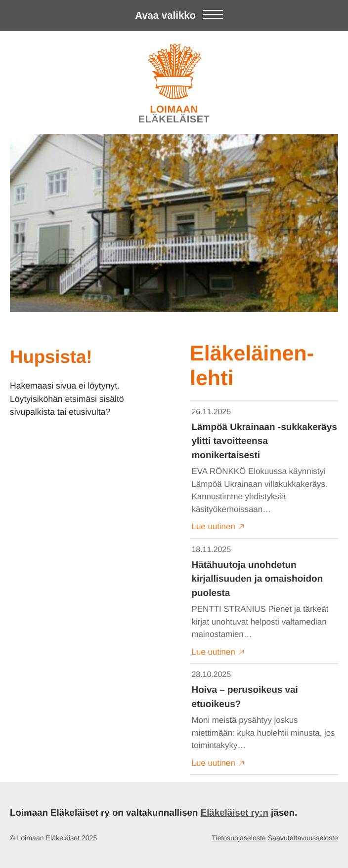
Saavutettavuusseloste (303, 838)
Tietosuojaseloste (239, 838)
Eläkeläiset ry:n (235, 812)
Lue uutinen (218, 527)
